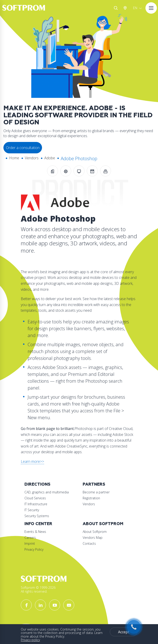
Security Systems (37, 516)
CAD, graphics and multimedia (47, 492)
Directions (37, 484)
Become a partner (96, 492)
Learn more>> (32, 461)
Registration (91, 498)
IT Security (32, 510)
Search (116, 8)
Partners (94, 484)
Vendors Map (93, 538)
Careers (30, 538)
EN (135, 8)
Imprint (30, 543)
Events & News (35, 532)
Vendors (32, 158)
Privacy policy (30, 640)
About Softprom (103, 524)
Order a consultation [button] (23, 148)
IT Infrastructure (36, 504)
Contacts (89, 543)
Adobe (50, 158)
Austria (126, 8)
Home (14, 158)
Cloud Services (35, 498)
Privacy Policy (34, 549)
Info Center (38, 524)
